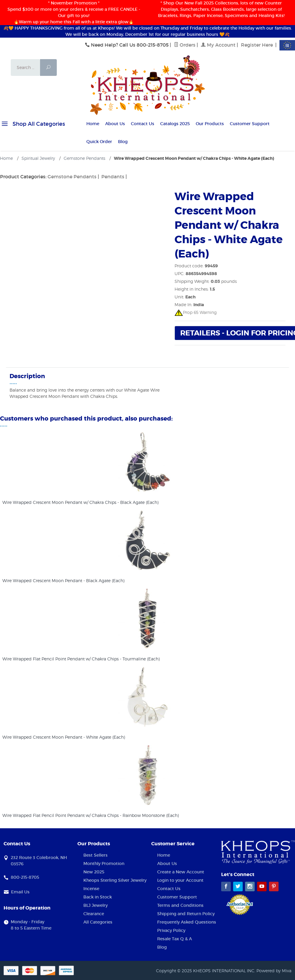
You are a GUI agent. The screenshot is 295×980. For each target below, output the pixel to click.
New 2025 (94, 872)
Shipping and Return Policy (186, 914)
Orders (185, 45)
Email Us (20, 892)
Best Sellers (95, 855)
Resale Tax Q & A (175, 939)
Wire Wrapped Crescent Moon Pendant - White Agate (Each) (64, 737)
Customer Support (250, 124)
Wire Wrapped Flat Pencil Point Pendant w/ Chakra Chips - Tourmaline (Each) (81, 659)
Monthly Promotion (104, 864)
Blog (123, 142)
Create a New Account (181, 872)
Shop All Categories (32, 125)
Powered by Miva (274, 971)
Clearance (94, 914)
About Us (115, 124)
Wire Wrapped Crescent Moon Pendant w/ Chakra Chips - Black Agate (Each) (80, 502)
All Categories (98, 922)
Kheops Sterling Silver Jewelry (115, 880)
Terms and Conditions (180, 905)
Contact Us (143, 124)
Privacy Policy (171, 930)
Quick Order (99, 142)
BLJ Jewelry (95, 905)
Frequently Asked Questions (187, 922)
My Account (218, 45)
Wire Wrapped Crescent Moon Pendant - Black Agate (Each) (63, 581)
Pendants (113, 177)
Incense (91, 889)
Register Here (257, 45)
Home (93, 124)
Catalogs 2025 (175, 124)
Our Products (210, 124)
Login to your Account (180, 880)
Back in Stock (98, 897)
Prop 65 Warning (196, 312)
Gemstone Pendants (72, 177)
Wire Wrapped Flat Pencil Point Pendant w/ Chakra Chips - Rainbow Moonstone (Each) (91, 815)
